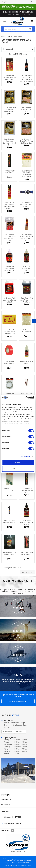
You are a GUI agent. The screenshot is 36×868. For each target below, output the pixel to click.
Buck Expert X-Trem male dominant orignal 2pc (9, 142)
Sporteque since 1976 (18, 852)
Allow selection (18, 469)
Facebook (12, 830)
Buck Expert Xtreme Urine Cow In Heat (27, 523)
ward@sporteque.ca (14, 823)
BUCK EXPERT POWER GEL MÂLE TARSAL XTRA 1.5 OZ (27, 237)
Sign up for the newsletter (18, 702)
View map (9, 732)
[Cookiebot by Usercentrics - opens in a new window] (26, 397)
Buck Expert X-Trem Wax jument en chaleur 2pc (27, 141)
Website (21, 732)
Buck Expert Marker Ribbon (9, 363)
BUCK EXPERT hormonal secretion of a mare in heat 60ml (26, 78)
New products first (18, 49)
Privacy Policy (21, 866)
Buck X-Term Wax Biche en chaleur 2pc (27, 109)
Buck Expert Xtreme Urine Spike (27, 268)
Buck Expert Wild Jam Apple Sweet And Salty (9, 300)
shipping (22, 864)
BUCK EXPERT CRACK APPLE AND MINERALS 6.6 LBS (9, 237)
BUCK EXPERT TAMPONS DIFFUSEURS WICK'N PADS (27, 174)
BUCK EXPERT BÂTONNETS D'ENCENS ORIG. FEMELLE (9, 206)
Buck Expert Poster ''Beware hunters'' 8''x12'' (9, 332)
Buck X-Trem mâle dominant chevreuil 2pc (10, 109)
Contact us (5, 812)
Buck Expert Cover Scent (27, 363)
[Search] (18, 29)
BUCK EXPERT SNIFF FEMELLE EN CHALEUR (27, 491)
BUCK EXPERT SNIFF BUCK (10, 172)
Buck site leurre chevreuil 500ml (9, 522)
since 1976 (16, 861)
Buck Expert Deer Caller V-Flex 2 (27, 553)
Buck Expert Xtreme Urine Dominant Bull (9, 268)
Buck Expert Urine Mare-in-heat (10, 553)
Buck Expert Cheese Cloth (26, 331)
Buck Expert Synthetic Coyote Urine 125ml (9, 77)
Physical (6, 864)
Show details (26, 456)
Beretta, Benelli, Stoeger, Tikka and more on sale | (18, 7)
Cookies (28, 866)
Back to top (27, 572)
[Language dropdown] (32, 2)
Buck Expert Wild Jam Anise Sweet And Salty (27, 300)
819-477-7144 (17, 817)
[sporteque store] (18, 770)
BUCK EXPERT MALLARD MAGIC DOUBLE (27, 205)
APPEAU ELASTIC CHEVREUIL (10, 490)
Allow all (18, 463)
